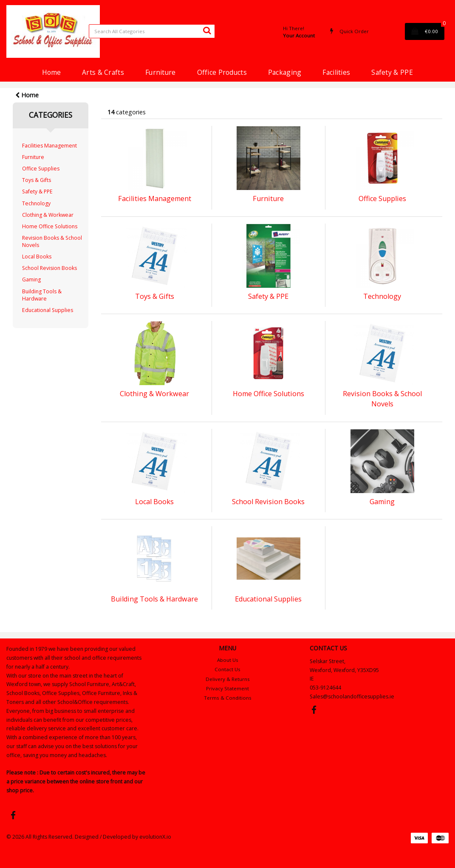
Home (51, 72)
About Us (228, 660)
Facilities (336, 72)
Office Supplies (41, 169)
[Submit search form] (207, 30)
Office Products (222, 72)
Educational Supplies (48, 310)
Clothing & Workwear (48, 215)
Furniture (161, 72)
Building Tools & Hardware (42, 295)
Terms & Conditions (228, 698)
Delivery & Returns (228, 679)
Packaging (285, 72)
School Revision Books (49, 268)
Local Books (37, 257)
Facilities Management (49, 146)
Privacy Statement (227, 688)
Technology (36, 203)
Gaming (31, 279)
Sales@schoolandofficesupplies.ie (352, 696)
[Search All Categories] (152, 31)
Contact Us (227, 669)
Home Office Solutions (50, 226)
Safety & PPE (392, 72)
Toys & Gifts (37, 180)
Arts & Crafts (103, 72)
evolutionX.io (155, 837)
